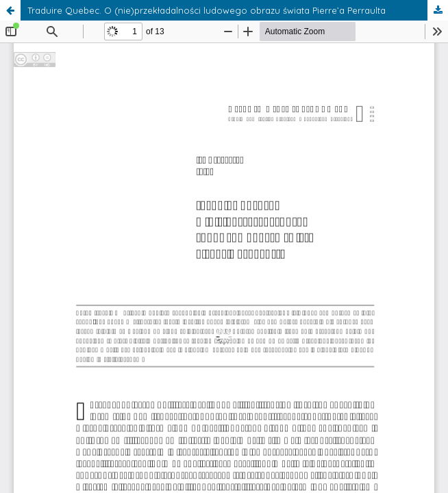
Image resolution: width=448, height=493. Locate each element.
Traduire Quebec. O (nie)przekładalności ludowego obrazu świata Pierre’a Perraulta (207, 10)
